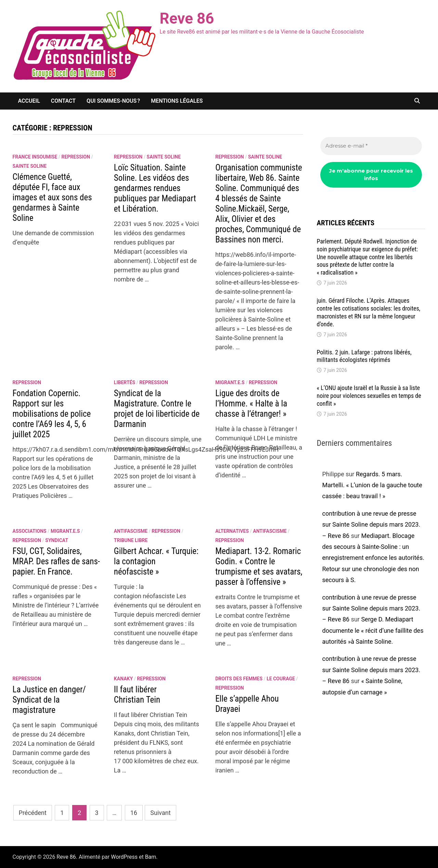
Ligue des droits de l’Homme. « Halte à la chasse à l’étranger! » (251, 404)
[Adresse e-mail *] (371, 146)
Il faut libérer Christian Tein (137, 695)
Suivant (160, 813)
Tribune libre (131, 540)
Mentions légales (177, 101)
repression (76, 157)
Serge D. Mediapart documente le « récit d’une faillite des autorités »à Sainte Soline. (373, 630)
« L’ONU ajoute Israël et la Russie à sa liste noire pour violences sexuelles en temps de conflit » (369, 396)
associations (30, 531)
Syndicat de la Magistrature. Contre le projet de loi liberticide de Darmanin (157, 409)
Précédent (33, 813)
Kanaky (123, 679)
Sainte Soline (30, 166)
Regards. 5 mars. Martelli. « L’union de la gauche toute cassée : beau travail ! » (372, 485)
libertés (125, 382)
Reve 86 (187, 18)
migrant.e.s (230, 382)
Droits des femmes (239, 679)
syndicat (57, 540)
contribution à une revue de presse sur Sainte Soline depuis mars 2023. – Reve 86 (371, 525)
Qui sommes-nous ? (113, 101)
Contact (63, 101)
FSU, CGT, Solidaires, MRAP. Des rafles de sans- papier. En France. (56, 561)
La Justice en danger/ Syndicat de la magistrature (49, 700)
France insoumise (35, 157)
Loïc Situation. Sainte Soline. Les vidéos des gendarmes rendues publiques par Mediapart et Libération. (155, 188)
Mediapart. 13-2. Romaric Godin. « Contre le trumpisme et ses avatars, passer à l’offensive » (259, 567)
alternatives (232, 531)
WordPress (124, 857)
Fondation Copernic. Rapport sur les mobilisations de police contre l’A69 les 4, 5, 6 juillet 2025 (52, 414)
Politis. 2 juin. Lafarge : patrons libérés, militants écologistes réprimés (364, 356)
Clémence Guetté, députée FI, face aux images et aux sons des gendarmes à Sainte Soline (52, 197)
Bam (151, 857)
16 (134, 813)
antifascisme (131, 531)
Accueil (29, 101)
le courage (281, 679)
